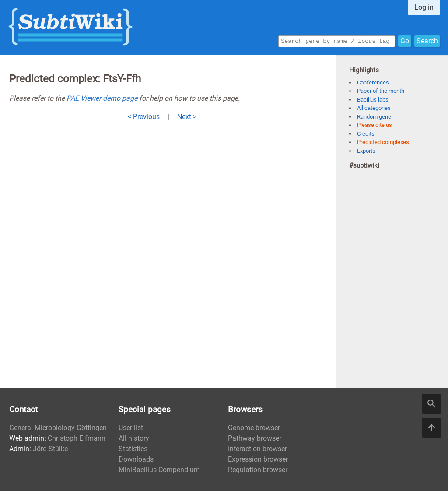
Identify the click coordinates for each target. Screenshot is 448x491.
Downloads (136, 459)
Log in (424, 7)
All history (134, 438)
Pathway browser (255, 438)
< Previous (144, 117)
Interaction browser (257, 449)
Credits (366, 134)
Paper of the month (381, 91)
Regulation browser (258, 470)
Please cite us (374, 125)
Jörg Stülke (50, 449)
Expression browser (258, 459)
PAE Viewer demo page (102, 98)
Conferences (373, 82)
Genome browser (254, 428)
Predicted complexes (383, 142)
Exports (366, 151)
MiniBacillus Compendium (159, 470)
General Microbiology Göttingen (58, 428)
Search (427, 40)
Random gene (374, 117)
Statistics (133, 449)
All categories (374, 108)
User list (131, 428)
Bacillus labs (373, 100)
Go (405, 40)
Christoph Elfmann (77, 438)
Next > (187, 117)
